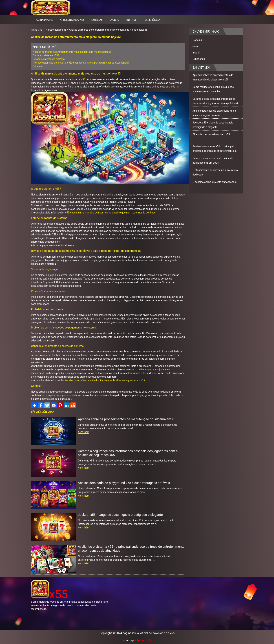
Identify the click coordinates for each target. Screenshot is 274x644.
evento (114, 20)
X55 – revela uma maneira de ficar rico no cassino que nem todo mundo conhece (110, 213)
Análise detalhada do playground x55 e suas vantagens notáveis (124, 483)
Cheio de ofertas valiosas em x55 (211, 134)
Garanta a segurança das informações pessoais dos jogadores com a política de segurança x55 (128, 453)
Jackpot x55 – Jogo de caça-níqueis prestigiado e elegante (120, 515)
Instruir (132, 20)
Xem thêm (84, 432)
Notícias (97, 20)
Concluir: (38, 66)
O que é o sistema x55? (46, 55)
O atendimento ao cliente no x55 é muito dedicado (215, 172)
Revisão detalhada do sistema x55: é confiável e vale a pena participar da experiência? (81, 63)
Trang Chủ (37, 30)
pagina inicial (44, 20)
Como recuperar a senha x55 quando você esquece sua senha (213, 89)
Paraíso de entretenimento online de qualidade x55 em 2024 (213, 160)
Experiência (152, 20)
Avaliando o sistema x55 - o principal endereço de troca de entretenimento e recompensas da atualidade (131, 549)
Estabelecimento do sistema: (49, 59)
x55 (83, 79)
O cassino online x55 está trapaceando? (215, 182)
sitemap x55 (143, 640)
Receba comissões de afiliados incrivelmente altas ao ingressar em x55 (105, 380)
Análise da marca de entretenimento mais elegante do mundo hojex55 (108, 30)
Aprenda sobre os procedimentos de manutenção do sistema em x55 (128, 419)
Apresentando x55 (72, 20)
